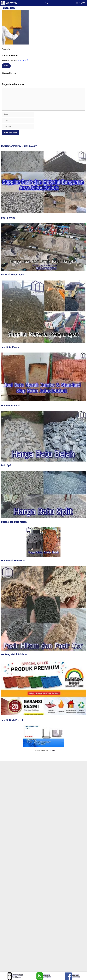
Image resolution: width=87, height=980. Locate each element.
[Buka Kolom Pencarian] (47, 3)
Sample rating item (10, 60)
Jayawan (52, 750)
